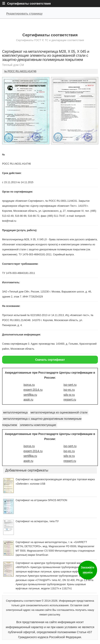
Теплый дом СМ (13, 65)
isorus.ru (29, 385)
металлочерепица (15, 412)
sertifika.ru (30, 395)
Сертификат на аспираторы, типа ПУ (37, 521)
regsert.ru (70, 400)
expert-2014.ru (33, 390)
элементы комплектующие (38, 425)
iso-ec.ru (69, 390)
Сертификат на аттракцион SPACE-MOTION (41, 500)
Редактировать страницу (24, 14)
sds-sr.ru (69, 395)
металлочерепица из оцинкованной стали (59, 412)
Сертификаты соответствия (50, 35)
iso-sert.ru (70, 385)
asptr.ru (28, 400)
